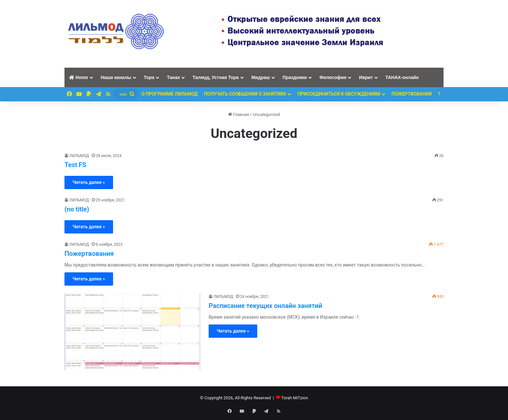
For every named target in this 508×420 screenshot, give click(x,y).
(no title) (77, 209)
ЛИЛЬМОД (79, 156)
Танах (173, 77)
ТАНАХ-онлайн (402, 77)
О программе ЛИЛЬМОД (170, 94)
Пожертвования (89, 254)
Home (79, 77)
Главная (239, 114)
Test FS (75, 165)
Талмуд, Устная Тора (216, 77)
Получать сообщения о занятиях (245, 94)
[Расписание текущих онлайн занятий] (133, 332)
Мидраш (261, 77)
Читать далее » (89, 182)
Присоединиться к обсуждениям (339, 94)
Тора (149, 77)
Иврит (366, 77)
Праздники (295, 77)
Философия (333, 77)
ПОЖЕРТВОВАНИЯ (412, 94)
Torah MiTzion (294, 398)
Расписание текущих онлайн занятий (266, 306)
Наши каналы (116, 77)
